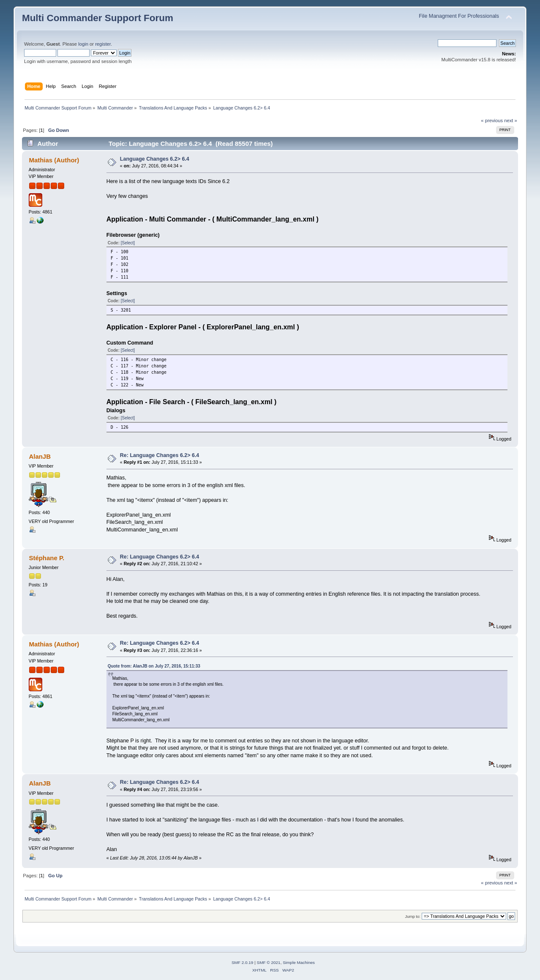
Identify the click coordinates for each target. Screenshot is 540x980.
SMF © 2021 (269, 962)
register (103, 44)
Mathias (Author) (54, 160)
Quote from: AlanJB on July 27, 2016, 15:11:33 (154, 666)
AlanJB (40, 456)
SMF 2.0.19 (243, 962)
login (83, 44)
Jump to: (413, 916)
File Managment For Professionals (459, 16)
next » (511, 120)
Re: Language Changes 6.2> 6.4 (160, 455)
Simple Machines (299, 962)
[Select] (128, 243)
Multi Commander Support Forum (98, 18)
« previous (492, 120)
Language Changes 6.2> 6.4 (155, 159)
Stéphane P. (46, 558)
